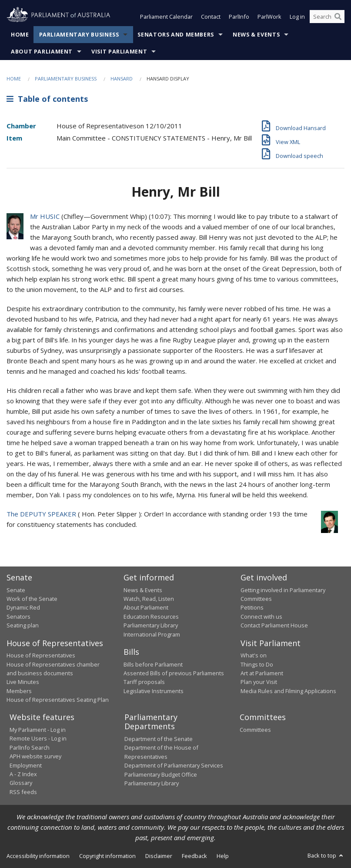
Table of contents (47, 99)
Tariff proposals (144, 682)
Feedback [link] (194, 856)
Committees (255, 730)
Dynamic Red (23, 607)
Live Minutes (23, 682)
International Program (152, 634)
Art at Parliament (262, 673)
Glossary (21, 783)
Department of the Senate (159, 739)
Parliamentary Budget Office (161, 774)
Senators (18, 617)
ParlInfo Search (30, 747)
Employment (26, 765)
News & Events (256, 35)
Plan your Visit (259, 682)
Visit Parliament (119, 52)
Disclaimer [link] (159, 856)
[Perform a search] (338, 17)
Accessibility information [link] (38, 856)
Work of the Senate (32, 599)
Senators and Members (176, 35)
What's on (254, 655)
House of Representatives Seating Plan (58, 700)
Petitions (252, 607)
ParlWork (269, 17)
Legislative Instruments (154, 691)
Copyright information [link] (107, 856)
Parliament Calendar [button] (166, 17)
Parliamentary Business (79, 35)
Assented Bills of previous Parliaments (174, 673)
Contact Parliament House (274, 625)
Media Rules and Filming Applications (288, 691)
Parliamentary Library (151, 625)
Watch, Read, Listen (149, 599)
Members (19, 691)
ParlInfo (239, 17)
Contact (211, 17)
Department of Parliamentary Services (174, 765)
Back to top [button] (326, 855)
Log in (297, 17)
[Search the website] (327, 17)
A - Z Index (23, 774)
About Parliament (42, 52)
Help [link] (223, 856)
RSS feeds (23, 792)
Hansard (122, 79)
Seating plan (23, 625)
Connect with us (261, 617)
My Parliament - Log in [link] (38, 730)
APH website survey (35, 756)
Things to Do (257, 664)
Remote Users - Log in (38, 738)
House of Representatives (41, 655)
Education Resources (151, 617)
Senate (16, 590)
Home (20, 35)
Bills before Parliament (153, 664)
